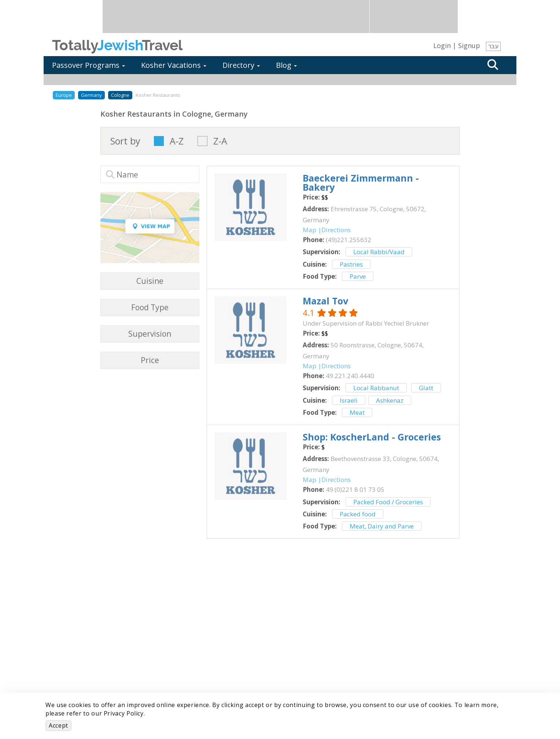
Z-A (220, 141)
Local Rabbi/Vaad (379, 252)
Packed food (358, 514)
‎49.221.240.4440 (350, 376)
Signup (469, 45)
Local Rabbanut (376, 388)
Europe (64, 95)
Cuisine (150, 281)
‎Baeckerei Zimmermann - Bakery (361, 182)
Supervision (150, 334)
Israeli (349, 400)
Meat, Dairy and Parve (382, 526)
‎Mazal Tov (325, 301)
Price (150, 360)
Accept (58, 725)
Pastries (351, 264)
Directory (241, 65)
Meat (357, 412)
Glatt (426, 388)
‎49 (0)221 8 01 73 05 (355, 489)
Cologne (120, 95)
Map (310, 230)
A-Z (177, 141)
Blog (286, 65)
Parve (358, 276)
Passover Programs (89, 65)
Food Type (150, 308)
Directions (336, 230)
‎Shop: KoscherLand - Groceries (372, 437)
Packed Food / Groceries (388, 502)
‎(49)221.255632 (349, 240)
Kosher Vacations (174, 65)
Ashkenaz (390, 400)
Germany (91, 95)
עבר (493, 46)
